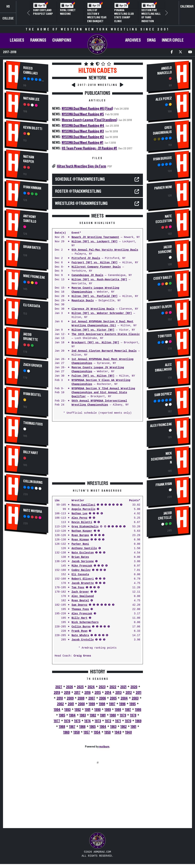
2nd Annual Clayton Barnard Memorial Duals (104, 351)
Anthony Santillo (30, 219)
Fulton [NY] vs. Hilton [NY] (93, 376)
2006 (103, 698)
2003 (135, 698)
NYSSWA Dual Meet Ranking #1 (82, 143)
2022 (113, 687)
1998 (102, 704)
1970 (128, 721)
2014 (108, 693)
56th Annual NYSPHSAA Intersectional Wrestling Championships (99, 403)
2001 (71, 704)
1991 (88, 710)
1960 (66, 732)
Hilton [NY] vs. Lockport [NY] (95, 242)
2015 (98, 693)
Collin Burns (33, 482)
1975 (77, 721)
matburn (104, 747)
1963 (113, 727)
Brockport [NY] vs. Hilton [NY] (95, 343)
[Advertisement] (27, 600)
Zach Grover (33, 365)
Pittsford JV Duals (86, 258)
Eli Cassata (32, 305)
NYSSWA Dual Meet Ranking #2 (83, 137)
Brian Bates (32, 247)
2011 (139, 693)
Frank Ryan (79, 631)
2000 (81, 704)
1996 (122, 704)
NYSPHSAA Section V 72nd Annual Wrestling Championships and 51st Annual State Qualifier (103, 393)
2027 (59, 687)
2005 (113, 698)
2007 (92, 698)
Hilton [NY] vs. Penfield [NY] (95, 296)
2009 (70, 698)
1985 (62, 715)
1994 (57, 710)
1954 (97, 732)
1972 (108, 721)
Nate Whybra (33, 511)
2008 (81, 698)
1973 (98, 721)
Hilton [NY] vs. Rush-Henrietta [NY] (99, 280)
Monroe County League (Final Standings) (89, 120)
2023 (102, 687)
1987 (128, 710)
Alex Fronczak (82, 614)
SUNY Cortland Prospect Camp (43, 12)
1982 (93, 715)
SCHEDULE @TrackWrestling (80, 179)
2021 (123, 687)
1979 (123, 715)
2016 (87, 693)
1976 (67, 721)
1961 (133, 727)
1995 (133, 704)
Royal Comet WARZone (68, 12)
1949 (118, 732)
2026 (69, 687)
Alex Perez (79, 518)
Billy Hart (31, 453)
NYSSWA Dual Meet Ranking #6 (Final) (87, 109)
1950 (108, 732)
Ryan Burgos (80, 535)
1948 (128, 732)
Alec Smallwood (83, 596)
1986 (138, 710)
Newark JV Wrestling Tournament (95, 237)
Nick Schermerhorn (85, 622)
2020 (134, 687)
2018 (67, 693)
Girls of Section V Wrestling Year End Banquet (97, 16)
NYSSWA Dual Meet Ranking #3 (83, 131)
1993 (67, 710)
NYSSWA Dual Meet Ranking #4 (83, 126)
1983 (83, 715)
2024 (91, 687)
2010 (60, 698)
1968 (62, 727)
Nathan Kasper (29, 159)
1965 (93, 727)
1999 (92, 704)
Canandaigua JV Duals (87, 275)
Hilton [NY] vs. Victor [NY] (93, 330)
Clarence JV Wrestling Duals (93, 309)
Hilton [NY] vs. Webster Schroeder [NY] (102, 313)
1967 (72, 727)
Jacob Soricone (83, 561)
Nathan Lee (31, 99)
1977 (57, 721)
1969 (138, 721)
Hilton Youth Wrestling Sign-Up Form (81, 166)
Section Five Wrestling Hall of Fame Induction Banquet (151, 17)
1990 (97, 710)
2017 (77, 693)
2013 (118, 693)
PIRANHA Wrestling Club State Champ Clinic (124, 16)
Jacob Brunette (31, 337)
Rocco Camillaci (30, 71)
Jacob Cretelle (83, 640)
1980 (113, 715)
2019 (57, 693)
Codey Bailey (81, 570)
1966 (82, 727)
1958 (77, 732)
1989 (108, 710)
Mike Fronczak (34, 276)
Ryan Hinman (32, 188)
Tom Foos (78, 588)
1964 (103, 727)
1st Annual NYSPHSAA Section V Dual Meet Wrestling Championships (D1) (103, 324)
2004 (124, 698)
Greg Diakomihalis (85, 527)
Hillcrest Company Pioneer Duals (96, 267)
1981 (103, 715)
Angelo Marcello (83, 509)
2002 (60, 704)
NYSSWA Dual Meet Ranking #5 (83, 114)
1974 (88, 721)
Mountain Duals (83, 301)
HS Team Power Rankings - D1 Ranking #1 (89, 148)
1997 (112, 704)
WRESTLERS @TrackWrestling (81, 204)
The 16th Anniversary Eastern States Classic (106, 334)
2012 (129, 693)
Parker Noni (80, 544)
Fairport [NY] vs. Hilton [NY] (95, 263)
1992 (78, 710)
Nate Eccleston (83, 553)
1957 (87, 732)
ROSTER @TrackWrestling (78, 191)
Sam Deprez (79, 605)
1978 (133, 715)
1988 (118, 710)
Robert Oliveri (83, 579)
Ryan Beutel (32, 394)
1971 (118, 721)
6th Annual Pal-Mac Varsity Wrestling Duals (105, 250)
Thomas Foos (33, 423)
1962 (124, 727)
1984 (72, 715)
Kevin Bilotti (33, 128)
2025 (80, 687)
